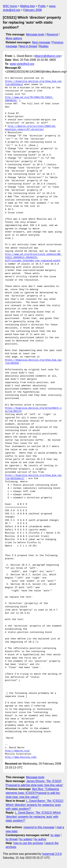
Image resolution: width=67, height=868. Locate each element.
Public (42, 6)
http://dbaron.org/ (17, 751)
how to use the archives (28, 843)
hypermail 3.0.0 (52, 854)
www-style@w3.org (22, 64)
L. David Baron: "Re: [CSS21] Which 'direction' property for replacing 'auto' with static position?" (34, 805)
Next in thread (28, 46)
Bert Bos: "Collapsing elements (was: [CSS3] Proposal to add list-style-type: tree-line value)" (33, 793)
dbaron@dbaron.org (48, 56)
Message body (35, 34)
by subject (26, 839)
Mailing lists (28, 6)
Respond (52, 34)
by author (40, 839)
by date (55, 835)
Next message (41, 42)
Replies (44, 46)
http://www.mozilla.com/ (21, 757)
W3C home (10, 6)
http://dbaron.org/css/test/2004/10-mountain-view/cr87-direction (31, 128)
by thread (12, 839)
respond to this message (39, 827)
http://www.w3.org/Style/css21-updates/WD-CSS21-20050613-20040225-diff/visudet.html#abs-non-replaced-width (33, 258)
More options (14, 38)
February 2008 (32, 10)
